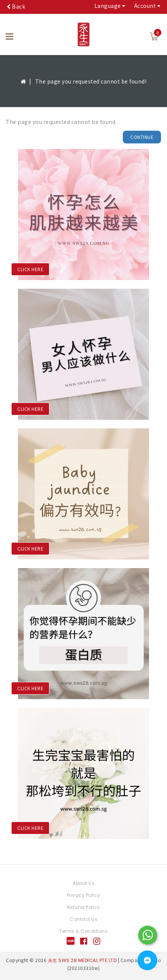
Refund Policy (84, 907)
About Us (83, 883)
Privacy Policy (84, 895)
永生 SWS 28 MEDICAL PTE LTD (82, 960)
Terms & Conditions (83, 931)
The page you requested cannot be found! (91, 81)
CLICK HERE (30, 269)
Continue (142, 137)
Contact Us (83, 919)
